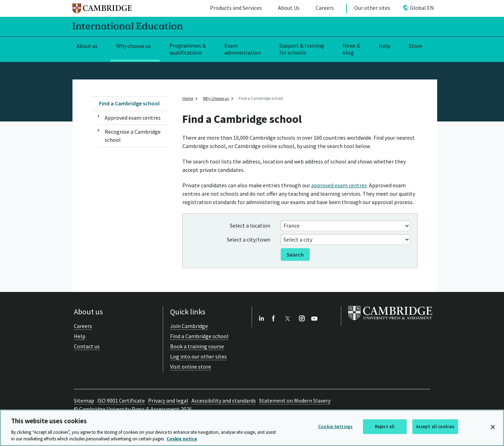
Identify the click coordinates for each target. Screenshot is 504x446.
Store (415, 46)
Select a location (250, 225)
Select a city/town (248, 239)
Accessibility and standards (224, 400)
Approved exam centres (133, 118)
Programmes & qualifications (188, 49)
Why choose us (134, 46)
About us (87, 46)
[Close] (493, 427)
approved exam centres (339, 185)
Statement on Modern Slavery (295, 400)
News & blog (351, 49)
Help (384, 46)
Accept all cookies (435, 427)
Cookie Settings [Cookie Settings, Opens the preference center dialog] (335, 427)
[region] (252, 428)
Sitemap (84, 400)
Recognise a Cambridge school (133, 136)
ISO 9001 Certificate (121, 400)
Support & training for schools (302, 49)
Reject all (385, 427)
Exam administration (243, 49)
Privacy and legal (168, 400)
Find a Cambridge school (129, 103)
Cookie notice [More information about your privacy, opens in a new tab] (182, 439)
